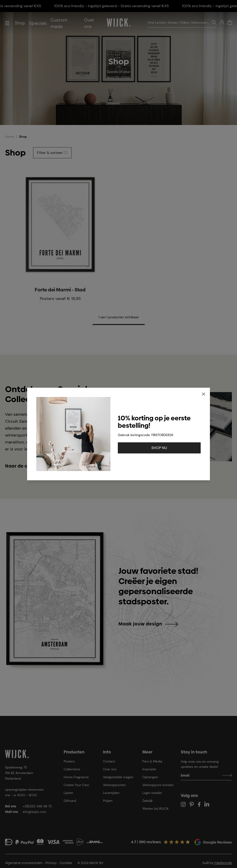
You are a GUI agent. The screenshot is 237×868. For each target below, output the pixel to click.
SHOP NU (159, 448)
